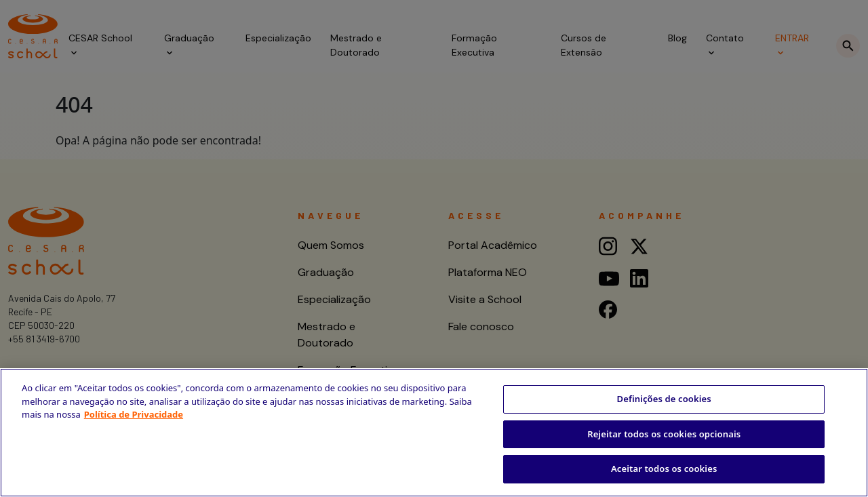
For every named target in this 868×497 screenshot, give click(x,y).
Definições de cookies (664, 399)
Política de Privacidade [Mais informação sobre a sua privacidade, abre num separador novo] (134, 414)
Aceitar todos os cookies (664, 469)
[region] (434, 433)
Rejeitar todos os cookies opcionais (664, 434)
